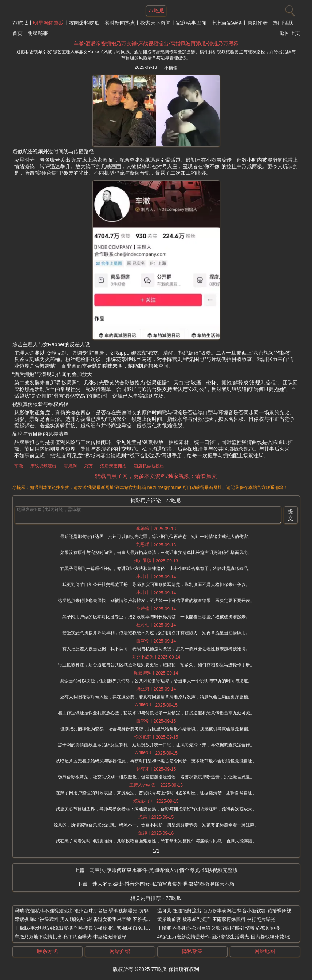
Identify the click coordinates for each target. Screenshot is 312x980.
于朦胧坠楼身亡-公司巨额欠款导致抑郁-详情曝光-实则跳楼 (219, 928)
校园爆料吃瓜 (84, 23)
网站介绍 (120, 951)
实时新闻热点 (120, 23)
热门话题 (283, 23)
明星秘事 (38, 33)
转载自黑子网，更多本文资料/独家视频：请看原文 (156, 476)
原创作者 (257, 23)
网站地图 (265, 951)
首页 (17, 33)
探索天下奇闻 (155, 23)
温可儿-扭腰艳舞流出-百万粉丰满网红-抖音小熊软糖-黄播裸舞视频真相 (231, 911)
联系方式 (47, 951)
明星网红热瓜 (48, 23)
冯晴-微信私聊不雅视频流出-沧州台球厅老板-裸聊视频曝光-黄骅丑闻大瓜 (91, 911)
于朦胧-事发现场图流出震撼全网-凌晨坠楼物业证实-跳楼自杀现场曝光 (88, 928)
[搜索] (289, 9)
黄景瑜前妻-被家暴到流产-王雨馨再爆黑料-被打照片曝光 (216, 919)
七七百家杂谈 (227, 23)
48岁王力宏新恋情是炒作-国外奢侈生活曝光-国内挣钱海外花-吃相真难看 (233, 937)
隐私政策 (192, 951)
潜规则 (70, 466)
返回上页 (290, 33)
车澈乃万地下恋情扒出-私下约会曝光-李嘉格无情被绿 (71, 937)
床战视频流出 (43, 466)
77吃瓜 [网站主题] (156, 11)
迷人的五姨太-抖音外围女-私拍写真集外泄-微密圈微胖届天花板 (164, 884)
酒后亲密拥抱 (113, 466)
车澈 (19, 466)
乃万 (88, 466)
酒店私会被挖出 (149, 466)
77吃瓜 (20, 23)
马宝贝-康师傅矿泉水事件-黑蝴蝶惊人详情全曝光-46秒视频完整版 (164, 870)
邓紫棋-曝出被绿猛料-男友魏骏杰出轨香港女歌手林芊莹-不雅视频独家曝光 (93, 919)
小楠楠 (171, 68)
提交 (291, 515)
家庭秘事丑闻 (191, 23)
